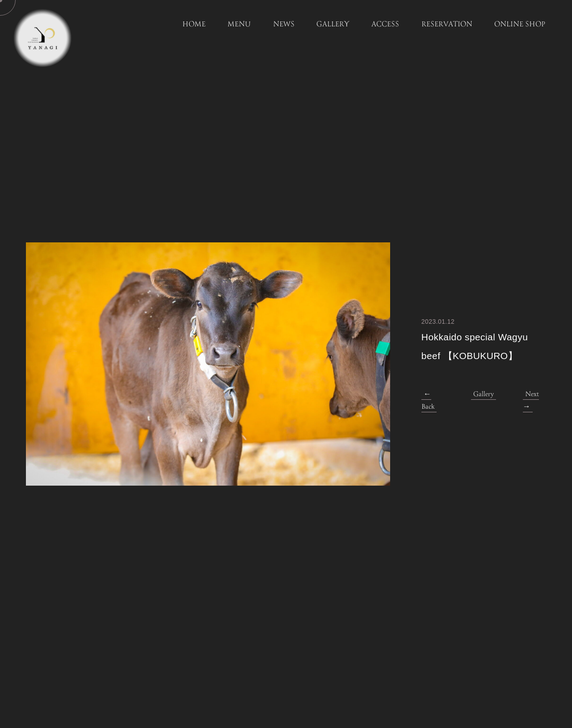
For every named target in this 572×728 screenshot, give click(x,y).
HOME (194, 25)
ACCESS (385, 25)
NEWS (284, 25)
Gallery (484, 394)
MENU (239, 25)
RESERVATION (447, 25)
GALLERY (333, 25)
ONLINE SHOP (520, 25)
